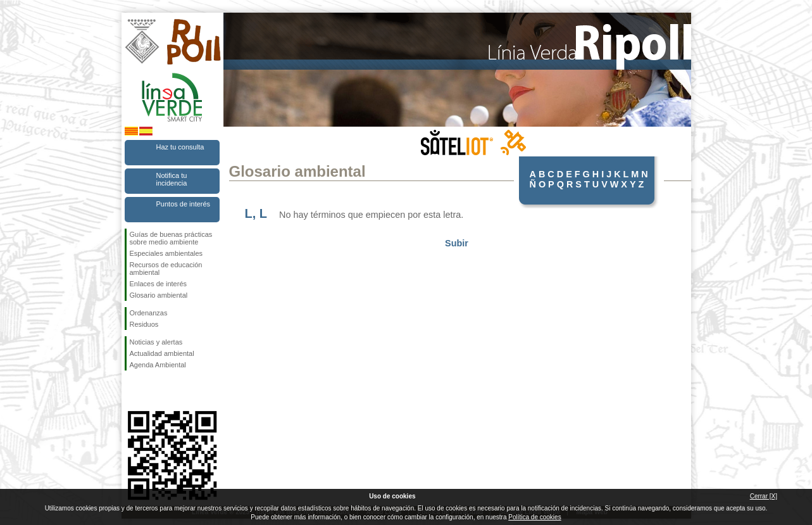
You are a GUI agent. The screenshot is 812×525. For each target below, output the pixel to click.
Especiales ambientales (166, 253)
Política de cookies (534, 517)
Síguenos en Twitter (153, 391)
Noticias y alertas (156, 342)
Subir (457, 243)
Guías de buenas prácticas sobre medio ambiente (171, 238)
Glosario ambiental (159, 295)
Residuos (144, 324)
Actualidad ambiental (162, 353)
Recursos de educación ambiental (166, 269)
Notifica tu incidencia (172, 179)
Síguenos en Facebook (132, 391)
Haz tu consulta (180, 147)
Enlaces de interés (159, 284)
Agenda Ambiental (158, 365)
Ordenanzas (149, 313)
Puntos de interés (184, 204)
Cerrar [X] (764, 496)
